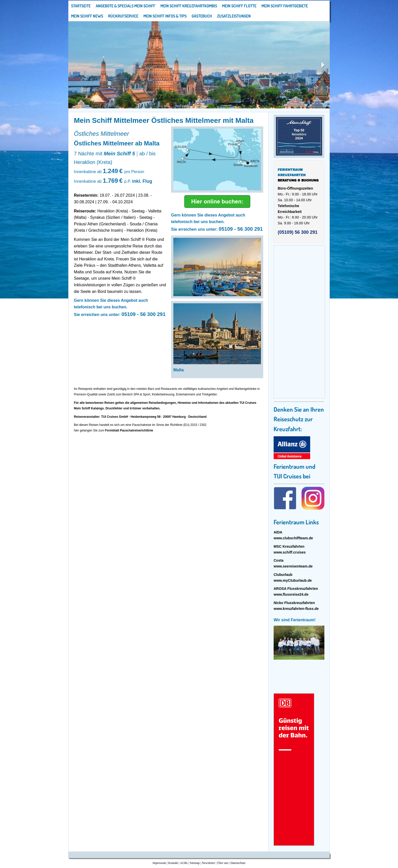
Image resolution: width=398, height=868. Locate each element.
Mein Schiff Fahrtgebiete (285, 6)
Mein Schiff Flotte (239, 6)
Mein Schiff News (87, 16)
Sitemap (195, 863)
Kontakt (173, 863)
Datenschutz (238, 863)
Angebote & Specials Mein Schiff (126, 6)
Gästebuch (202, 16)
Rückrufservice (123, 16)
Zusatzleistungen (234, 16)
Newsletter (208, 863)
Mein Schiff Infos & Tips (165, 16)
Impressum (159, 863)
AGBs (184, 863)
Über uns (223, 863)
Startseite (81, 6)
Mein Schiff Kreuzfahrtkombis (189, 6)
